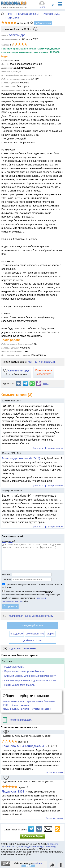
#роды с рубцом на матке (16, 709)
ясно (28, 866)
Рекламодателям (27, 847)
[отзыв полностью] (55, 772)
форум (51, 634)
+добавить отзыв (43, 23)
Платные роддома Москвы (20, 685)
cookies (38, 863)
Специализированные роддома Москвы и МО (31, 680)
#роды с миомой (20, 705)
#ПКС (5, 705)
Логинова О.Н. (47, 362)
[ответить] (38, 448)
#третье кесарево (42, 709)
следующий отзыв (32, 625)
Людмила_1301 (13, 791)
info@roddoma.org (46, 847)
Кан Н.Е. (33, 362)
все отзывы (35, 634)
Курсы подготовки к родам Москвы (24, 671)
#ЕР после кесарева (13, 701)
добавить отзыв (32, 640)
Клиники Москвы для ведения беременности (30, 676)
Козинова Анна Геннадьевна (23, 746)
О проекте (53, 844)
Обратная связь (9, 847)
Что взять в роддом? (18, 720)
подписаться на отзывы (19, 648)
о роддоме (17, 634)
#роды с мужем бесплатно (41, 701)
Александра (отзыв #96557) (21, 458)
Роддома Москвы (14, 667)
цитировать (8, 541)
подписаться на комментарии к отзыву (28, 616)
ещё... (46, 384)
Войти (42, 7)
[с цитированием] (54, 448)
